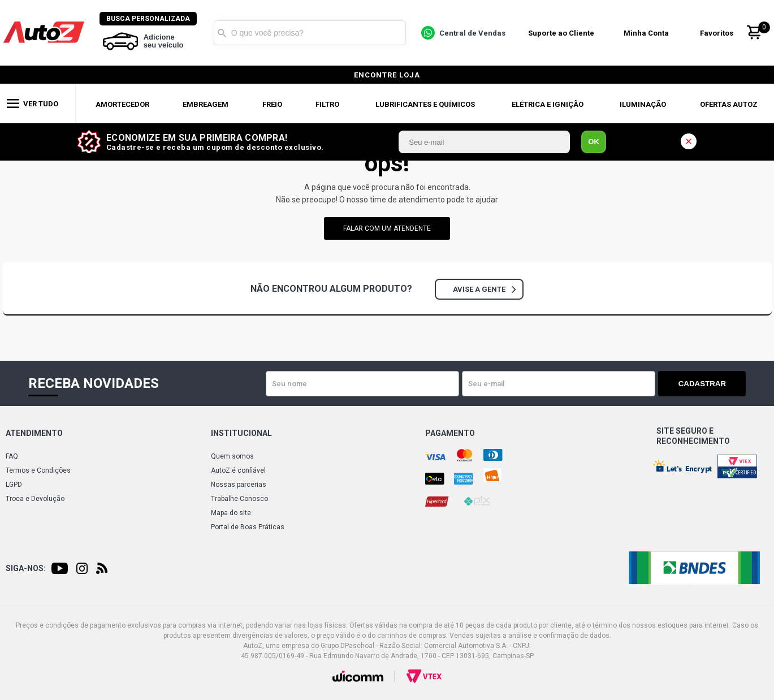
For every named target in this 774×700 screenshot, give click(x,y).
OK (594, 142)
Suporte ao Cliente (562, 33)
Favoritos (717, 33)
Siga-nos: (26, 568)
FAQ (12, 456)
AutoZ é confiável (238, 470)
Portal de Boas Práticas (248, 527)
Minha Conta (647, 33)
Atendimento (34, 433)
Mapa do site (231, 513)
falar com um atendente (387, 228)
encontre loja (387, 75)
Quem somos (232, 456)
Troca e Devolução (35, 499)
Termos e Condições (38, 470)
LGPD (14, 485)
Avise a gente (484, 289)
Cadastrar (706, 384)
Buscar (223, 33)
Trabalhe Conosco (239, 499)
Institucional (241, 433)
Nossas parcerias (239, 485)
